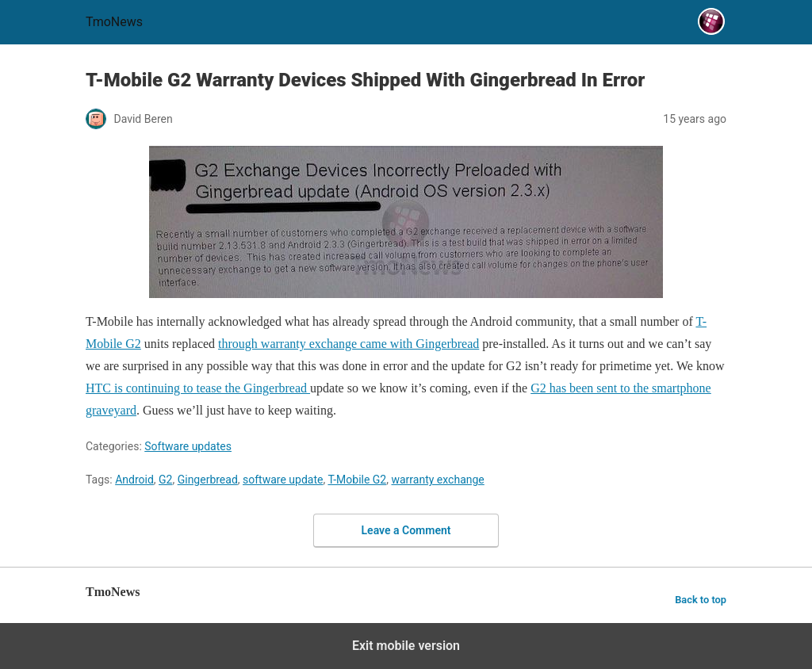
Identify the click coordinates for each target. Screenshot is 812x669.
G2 (165, 480)
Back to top (701, 600)
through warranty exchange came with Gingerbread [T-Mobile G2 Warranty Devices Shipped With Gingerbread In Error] (349, 344)
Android (134, 480)
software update (283, 480)
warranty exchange (437, 480)
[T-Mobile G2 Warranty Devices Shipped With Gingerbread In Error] (406, 222)
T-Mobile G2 (357, 480)
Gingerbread (208, 480)
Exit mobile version (406, 646)
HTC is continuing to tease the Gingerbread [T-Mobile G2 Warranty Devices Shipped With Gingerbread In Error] (198, 388)
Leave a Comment (406, 530)
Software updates (188, 446)
